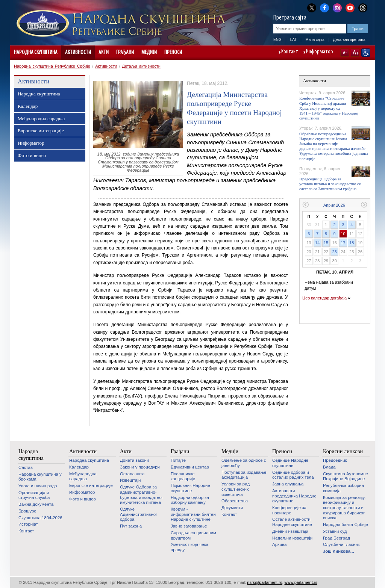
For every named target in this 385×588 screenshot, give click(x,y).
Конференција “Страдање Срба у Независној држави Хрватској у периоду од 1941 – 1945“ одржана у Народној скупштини (329, 108)
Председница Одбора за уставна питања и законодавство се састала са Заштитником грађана (330, 184)
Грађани (125, 53)
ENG (277, 40)
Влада (329, 467)
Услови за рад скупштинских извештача (236, 489)
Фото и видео (32, 155)
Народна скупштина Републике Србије (52, 66)
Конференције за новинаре (289, 510)
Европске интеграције (41, 131)
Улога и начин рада (38, 486)
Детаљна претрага (349, 40)
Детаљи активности (141, 66)
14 (317, 243)
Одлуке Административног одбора (139, 514)
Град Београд (336, 538)
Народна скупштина (36, 53)
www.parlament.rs (301, 582)
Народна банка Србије (346, 525)
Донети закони (134, 460)
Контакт (290, 52)
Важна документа (36, 504)
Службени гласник (341, 544)
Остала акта (132, 474)
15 (326, 243)
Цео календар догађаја (324, 298)
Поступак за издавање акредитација (244, 475)
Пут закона (131, 526)
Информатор (320, 52)
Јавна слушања (288, 484)
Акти (104, 53)
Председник (335, 460)
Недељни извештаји (292, 538)
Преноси (173, 53)
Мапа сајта (315, 40)
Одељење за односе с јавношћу (244, 463)
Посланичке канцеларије (183, 476)
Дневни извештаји (290, 531)
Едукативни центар (190, 467)
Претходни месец (305, 205)
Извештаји (130, 480)
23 (335, 252)
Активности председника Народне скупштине (294, 496)
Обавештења (235, 501)
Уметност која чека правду (189, 547)
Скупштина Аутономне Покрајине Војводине (346, 476)
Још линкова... (339, 551)
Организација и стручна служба (34, 495)
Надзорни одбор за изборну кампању (190, 500)
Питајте (178, 460)
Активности (78, 53)
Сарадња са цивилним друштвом (193, 535)
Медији (149, 53)
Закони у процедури (140, 467)
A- (345, 53)
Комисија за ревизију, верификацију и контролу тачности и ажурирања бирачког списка (344, 508)
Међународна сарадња (41, 119)
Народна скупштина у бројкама (40, 477)
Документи (232, 508)
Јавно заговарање (189, 526)
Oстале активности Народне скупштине (292, 522)
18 (352, 243)
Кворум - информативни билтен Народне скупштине (193, 514)
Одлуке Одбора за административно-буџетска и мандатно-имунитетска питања (142, 495)
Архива (279, 544)
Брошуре (27, 511)
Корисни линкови (343, 451)
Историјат (28, 524)
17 (343, 243)
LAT (294, 40)
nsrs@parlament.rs (264, 582)
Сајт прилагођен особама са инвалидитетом (366, 53)
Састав (26, 467)
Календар (28, 106)
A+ (355, 53)
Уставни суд (335, 531)
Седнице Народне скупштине (290, 463)
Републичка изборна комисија (343, 488)
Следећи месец (364, 205)
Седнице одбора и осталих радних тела (293, 475)
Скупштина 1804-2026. (41, 518)
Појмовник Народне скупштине (190, 488)
